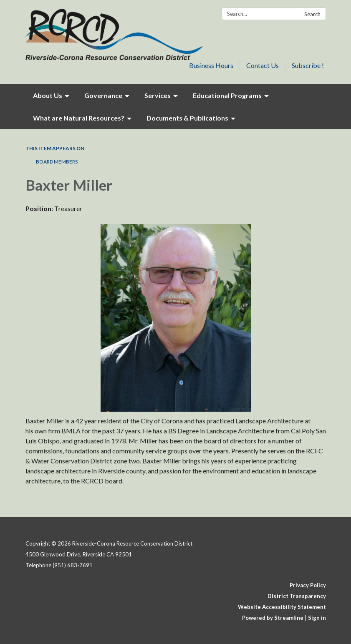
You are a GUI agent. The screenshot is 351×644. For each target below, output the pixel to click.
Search (312, 14)
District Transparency (297, 596)
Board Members (57, 162)
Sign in (317, 618)
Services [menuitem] (158, 95)
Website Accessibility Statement (282, 607)
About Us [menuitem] (48, 95)
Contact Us (263, 65)
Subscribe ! (308, 65)
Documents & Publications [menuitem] (187, 118)
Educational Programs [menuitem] (227, 95)
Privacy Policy (308, 585)
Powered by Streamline (273, 618)
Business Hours (211, 65)
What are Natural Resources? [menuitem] (79, 118)
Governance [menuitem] (103, 95)
